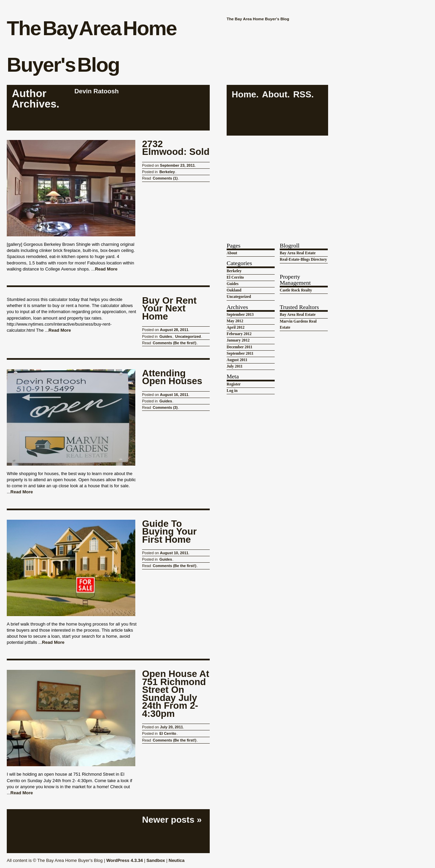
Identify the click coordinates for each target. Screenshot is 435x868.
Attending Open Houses (172, 377)
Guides (166, 336)
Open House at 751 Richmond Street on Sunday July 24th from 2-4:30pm (176, 694)
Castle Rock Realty (296, 290)
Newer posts (172, 820)
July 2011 (235, 366)
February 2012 (239, 334)
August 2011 (237, 360)
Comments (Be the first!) (174, 343)
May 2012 (235, 321)
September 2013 (240, 315)
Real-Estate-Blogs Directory (303, 260)
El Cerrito (168, 733)
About (274, 95)
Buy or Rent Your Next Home (169, 309)
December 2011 (239, 347)
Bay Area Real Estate (298, 253)
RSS (302, 95)
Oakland (234, 290)
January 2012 (238, 340)
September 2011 (240, 354)
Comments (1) (165, 178)
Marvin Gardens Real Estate (298, 324)
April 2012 (236, 327)
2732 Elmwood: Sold (176, 148)
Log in (232, 391)
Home (244, 95)
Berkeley (167, 172)
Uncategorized (188, 336)
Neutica (177, 860)
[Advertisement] (277, 182)
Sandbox (156, 860)
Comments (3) (165, 407)
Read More (106, 269)
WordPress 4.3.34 (124, 860)
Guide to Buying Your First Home (169, 532)
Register (234, 384)
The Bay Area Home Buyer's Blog (92, 46)
